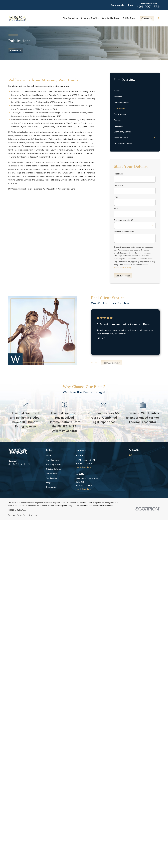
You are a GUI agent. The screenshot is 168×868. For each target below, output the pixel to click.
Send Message (123, 276)
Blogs (130, 5)
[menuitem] (12, 515)
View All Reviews (112, 363)
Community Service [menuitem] (123, 132)
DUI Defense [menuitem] (129, 18)
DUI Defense (52, 474)
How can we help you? (124, 232)
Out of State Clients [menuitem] (123, 144)
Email (116, 209)
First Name (119, 174)
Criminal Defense (54, 469)
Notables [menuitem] (118, 97)
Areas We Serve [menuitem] (121, 138)
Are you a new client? (123, 220)
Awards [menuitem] (117, 91)
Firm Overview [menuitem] (70, 18)
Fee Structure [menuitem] (120, 114)
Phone (117, 197)
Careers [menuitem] (117, 120)
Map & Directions (83, 467)
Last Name (119, 185)
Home (49, 455)
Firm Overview (52, 460)
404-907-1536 (148, 7)
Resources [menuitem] (119, 126)
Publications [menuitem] (119, 108)
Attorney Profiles (54, 464)
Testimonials (117, 5)
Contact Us (147, 18)
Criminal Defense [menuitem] (111, 18)
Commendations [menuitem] (121, 103)
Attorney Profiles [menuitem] (90, 18)
